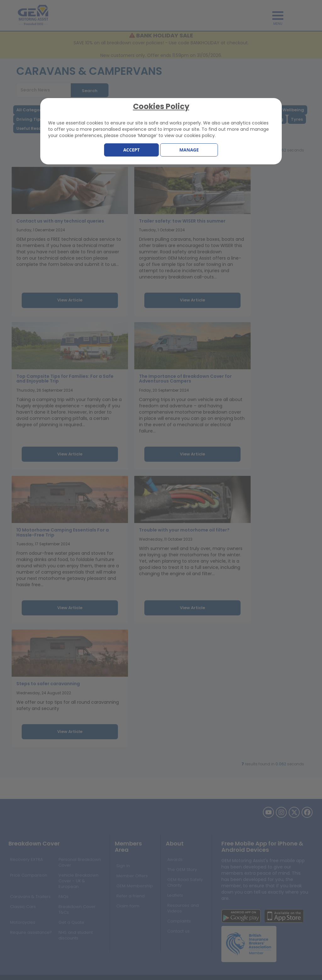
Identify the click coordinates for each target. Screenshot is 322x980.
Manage (189, 150)
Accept (131, 150)
